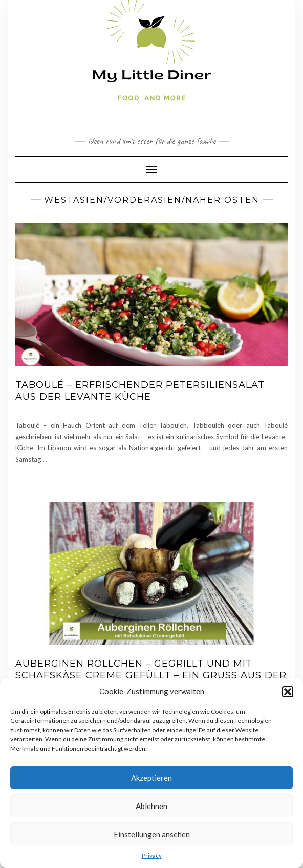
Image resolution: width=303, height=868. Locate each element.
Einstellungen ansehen (152, 834)
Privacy (152, 855)
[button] (288, 692)
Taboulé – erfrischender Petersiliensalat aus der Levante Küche (140, 391)
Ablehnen (151, 806)
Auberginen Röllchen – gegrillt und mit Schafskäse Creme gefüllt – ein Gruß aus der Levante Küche (151, 676)
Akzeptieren (151, 778)
